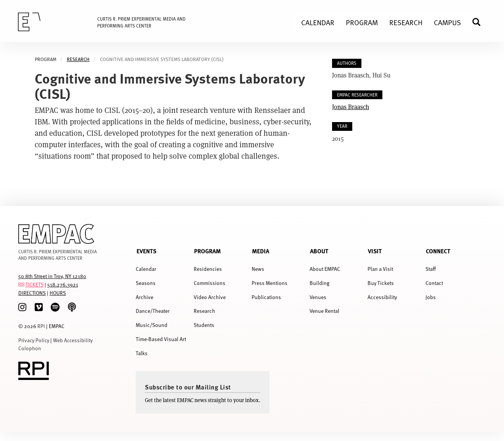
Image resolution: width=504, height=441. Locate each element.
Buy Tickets (381, 283)
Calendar (146, 269)
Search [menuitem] (480, 22)
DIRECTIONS (32, 293)
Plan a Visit (380, 269)
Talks (142, 353)
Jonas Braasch (351, 107)
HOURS (58, 293)
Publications (266, 297)
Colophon (30, 348)
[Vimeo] (39, 307)
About (319, 251)
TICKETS (35, 284)
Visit (375, 251)
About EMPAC (325, 269)
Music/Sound (152, 325)
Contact (434, 283)
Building (319, 283)
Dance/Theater (153, 311)
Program (207, 251)
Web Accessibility (73, 340)
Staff (431, 269)
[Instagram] (22, 307)
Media (261, 251)
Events (146, 251)
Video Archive (210, 297)
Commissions (209, 283)
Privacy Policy (34, 340)
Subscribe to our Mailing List (188, 387)
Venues (318, 297)
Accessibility (382, 297)
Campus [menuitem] (447, 22)
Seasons (146, 283)
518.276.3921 (63, 284)
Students (204, 325)
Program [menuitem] (362, 22)
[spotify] (55, 307)
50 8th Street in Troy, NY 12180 (52, 276)
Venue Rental (324, 311)
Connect (438, 251)
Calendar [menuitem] (318, 22)
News (258, 269)
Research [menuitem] (406, 22)
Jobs (431, 297)
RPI (41, 326)
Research (78, 59)
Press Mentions (270, 283)
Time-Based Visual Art (161, 339)
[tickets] (21, 284)
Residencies (208, 269)
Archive (144, 297)
